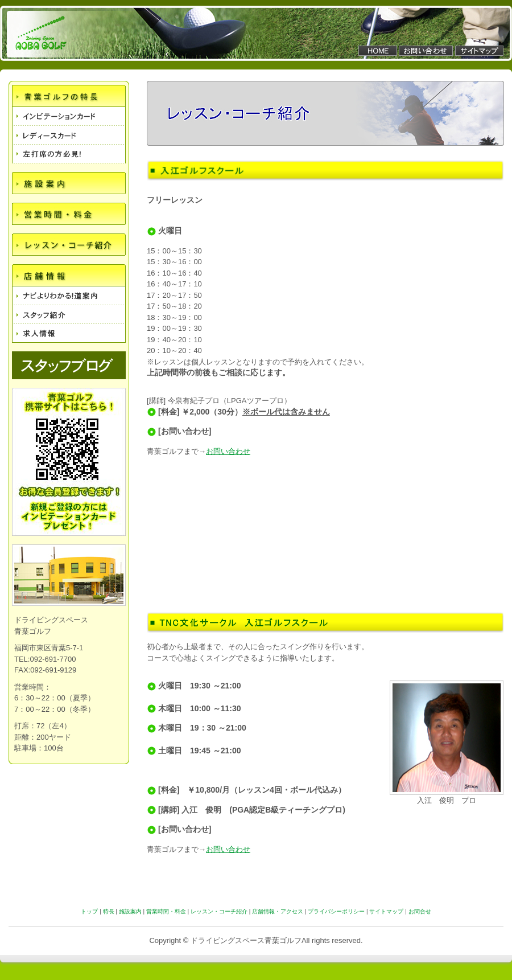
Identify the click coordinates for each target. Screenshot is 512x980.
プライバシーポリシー (336, 911)
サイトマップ (386, 911)
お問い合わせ (228, 451)
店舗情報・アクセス (278, 911)
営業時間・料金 (166, 911)
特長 (109, 911)
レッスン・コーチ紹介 (219, 911)
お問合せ (420, 911)
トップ (89, 911)
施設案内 (130, 911)
